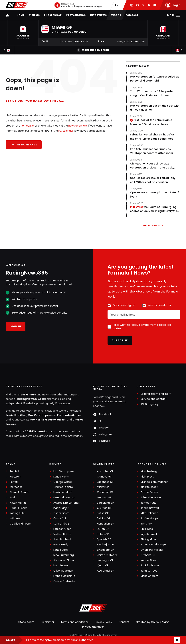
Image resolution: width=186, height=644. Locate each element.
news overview (78, 125)
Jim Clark (146, 524)
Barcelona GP (105, 503)
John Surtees (149, 571)
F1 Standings (76, 15)
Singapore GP (105, 550)
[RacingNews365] (93, 608)
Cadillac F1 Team (20, 524)
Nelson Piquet (149, 560)
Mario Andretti (149, 576)
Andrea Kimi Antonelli (67, 503)
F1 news (34, 15)
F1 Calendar (53, 15)
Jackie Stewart (150, 508)
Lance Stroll (61, 550)
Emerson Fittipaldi (152, 550)
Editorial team (26, 622)
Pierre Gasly (61, 545)
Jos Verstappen (150, 518)
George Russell (56, 420)
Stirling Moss (148, 539)
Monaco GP (104, 498)
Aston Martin (18, 503)
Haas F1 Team (18, 508)
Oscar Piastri (61, 513)
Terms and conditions (75, 622)
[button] (23, 33)
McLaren (15, 477)
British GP (103, 513)
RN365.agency (149, 404)
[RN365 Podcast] (80, 5)
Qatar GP (103, 565)
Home (21, 15)
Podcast (132, 15)
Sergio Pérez (61, 524)
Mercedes (16, 487)
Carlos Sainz (61, 518)
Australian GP (105, 471)
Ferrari (14, 482)
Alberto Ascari (149, 487)
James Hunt (148, 503)
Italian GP (103, 534)
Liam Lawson (61, 565)
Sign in (16, 326)
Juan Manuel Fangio (153, 545)
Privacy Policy (104, 622)
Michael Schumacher (154, 482)
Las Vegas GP (105, 560)
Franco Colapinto (64, 576)
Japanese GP (105, 482)
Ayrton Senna (149, 492)
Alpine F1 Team (19, 492)
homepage (27, 125)
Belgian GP (104, 518)
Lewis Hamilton (16, 415)
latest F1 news (26, 395)
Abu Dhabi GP (106, 571)
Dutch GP (103, 529)
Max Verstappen (39, 415)
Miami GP (103, 487)
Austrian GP (104, 508)
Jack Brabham (150, 565)
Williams (15, 518)
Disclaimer (47, 622)
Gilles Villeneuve (151, 498)
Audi (13, 498)
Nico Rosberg (149, 471)
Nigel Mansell (149, 534)
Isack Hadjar (61, 508)
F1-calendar (66, 130)
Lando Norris (35, 420)
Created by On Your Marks (153, 622)
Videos (116, 15)
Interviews (98, 15)
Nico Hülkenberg (64, 555)
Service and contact (154, 399)
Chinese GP (104, 477)
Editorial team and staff (156, 394)
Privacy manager (93, 627)
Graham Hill (148, 555)
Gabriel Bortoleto (64, 581)
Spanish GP (104, 539)
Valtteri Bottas (62, 534)
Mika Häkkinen (149, 513)
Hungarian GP (106, 524)
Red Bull (15, 471)
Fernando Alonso (69, 415)
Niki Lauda (147, 529)
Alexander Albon (64, 560)
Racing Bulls (17, 513)
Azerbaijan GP (106, 545)
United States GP (108, 555)
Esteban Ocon (62, 529)
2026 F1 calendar (36, 431)
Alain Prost (147, 477)
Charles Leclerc (63, 487)
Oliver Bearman (63, 571)
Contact (124, 622)
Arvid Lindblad (62, 539)
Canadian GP (105, 492)
